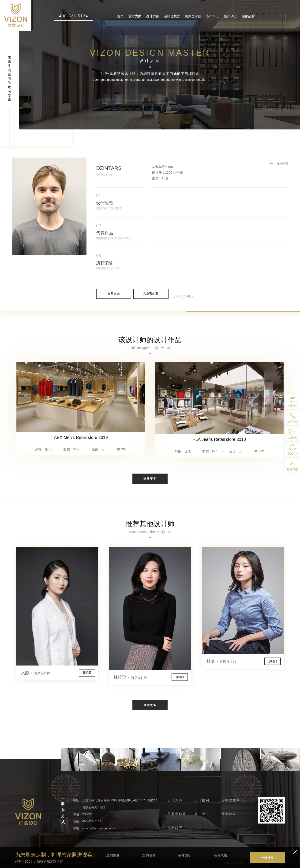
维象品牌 (248, 16)
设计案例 (153, 16)
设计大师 (135, 16)
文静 (36, 673)
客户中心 (213, 16)
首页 (120, 16)
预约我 (87, 673)
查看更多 (150, 479)
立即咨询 (114, 294)
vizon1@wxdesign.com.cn (100, 828)
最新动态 (230, 16)
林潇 (221, 662)
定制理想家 (172, 16)
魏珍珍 (131, 677)
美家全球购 (193, 16)
